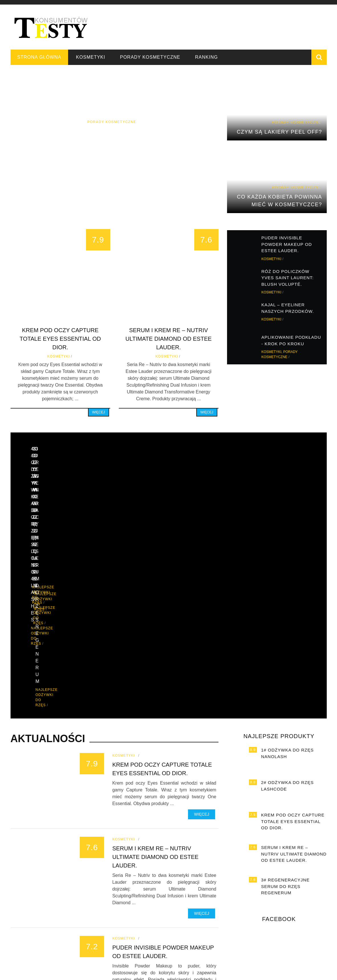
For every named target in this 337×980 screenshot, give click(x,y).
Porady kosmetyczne (150, 57)
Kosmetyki (91, 57)
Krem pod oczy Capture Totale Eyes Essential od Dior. (60, 339)
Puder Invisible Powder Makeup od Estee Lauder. (287, 244)
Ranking (207, 57)
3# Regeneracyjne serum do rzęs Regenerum (285, 737)
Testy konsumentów (273, 972)
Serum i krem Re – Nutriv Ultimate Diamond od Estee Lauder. (168, 339)
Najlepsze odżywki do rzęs (67, 531)
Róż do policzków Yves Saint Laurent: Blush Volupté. (288, 278)
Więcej (98, 412)
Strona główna (39, 57)
